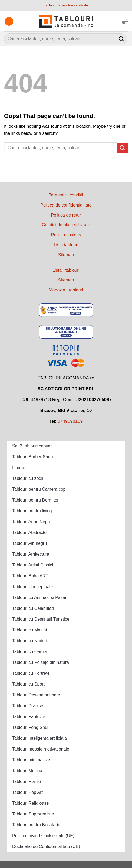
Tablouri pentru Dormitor (35, 500)
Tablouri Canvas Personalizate (66, 5)
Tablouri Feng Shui (30, 727)
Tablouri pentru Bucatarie (36, 825)
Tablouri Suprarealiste (33, 814)
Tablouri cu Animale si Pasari (40, 597)
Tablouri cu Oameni (31, 652)
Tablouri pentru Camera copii (40, 489)
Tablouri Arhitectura (31, 554)
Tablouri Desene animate (36, 695)
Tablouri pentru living (32, 511)
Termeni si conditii (66, 195)
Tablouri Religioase (30, 803)
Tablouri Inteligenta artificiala (39, 738)
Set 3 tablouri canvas (32, 446)
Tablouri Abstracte (29, 533)
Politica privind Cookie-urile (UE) (43, 836)
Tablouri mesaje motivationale (41, 749)
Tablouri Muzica (27, 771)
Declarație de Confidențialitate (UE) (46, 846)
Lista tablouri (66, 245)
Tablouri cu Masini (29, 630)
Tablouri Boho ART (30, 576)
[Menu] (9, 22)
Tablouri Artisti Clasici (33, 565)
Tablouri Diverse (28, 706)
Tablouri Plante (27, 782)
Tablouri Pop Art (27, 792)
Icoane (19, 468)
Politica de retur (66, 215)
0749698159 (70, 421)
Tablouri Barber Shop (32, 457)
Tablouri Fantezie (29, 717)
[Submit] (121, 39)
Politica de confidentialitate (66, 205)
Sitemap (66, 255)
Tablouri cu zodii (28, 478)
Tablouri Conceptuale (32, 587)
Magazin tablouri (66, 290)
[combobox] (66, 39)
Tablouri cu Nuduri (30, 641)
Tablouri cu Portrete (31, 673)
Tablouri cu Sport (28, 684)
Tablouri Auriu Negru (32, 522)
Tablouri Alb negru (29, 543)
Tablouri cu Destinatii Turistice (41, 619)
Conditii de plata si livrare (66, 225)
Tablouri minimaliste (31, 760)
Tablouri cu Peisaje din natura (41, 662)
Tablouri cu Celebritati (33, 608)
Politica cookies (66, 235)
